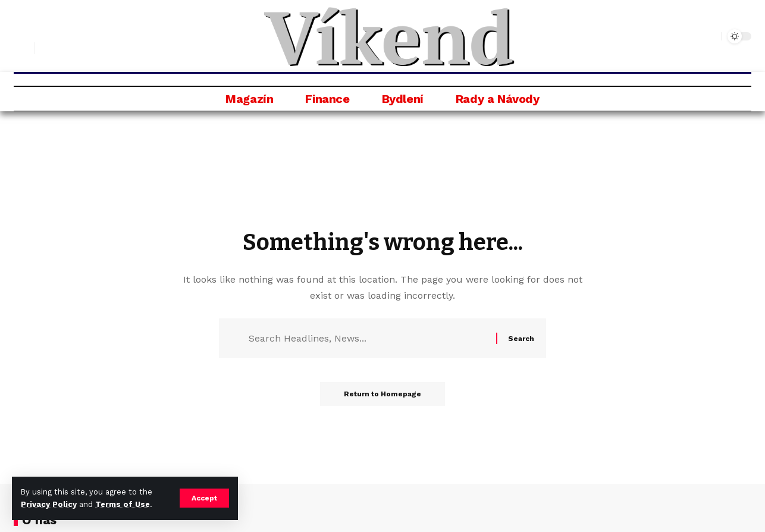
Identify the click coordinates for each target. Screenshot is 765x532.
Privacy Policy (49, 504)
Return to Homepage (382, 394)
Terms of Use (123, 504)
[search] (23, 48)
